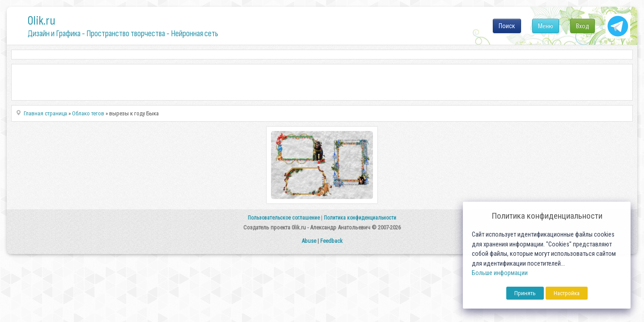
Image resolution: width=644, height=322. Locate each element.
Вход (583, 26)
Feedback (331, 241)
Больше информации (500, 273)
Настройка (567, 293)
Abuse (309, 241)
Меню (546, 26)
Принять (525, 293)
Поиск (507, 26)
